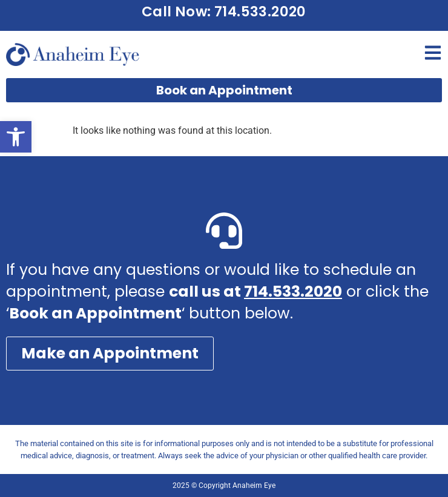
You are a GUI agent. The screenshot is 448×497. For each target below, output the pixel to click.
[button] (16, 137)
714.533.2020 (293, 291)
